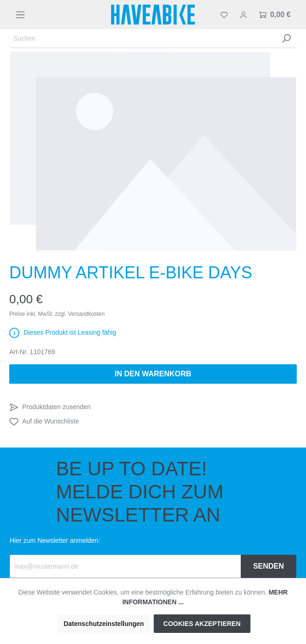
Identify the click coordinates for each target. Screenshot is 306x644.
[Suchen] (143, 39)
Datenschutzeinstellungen (103, 624)
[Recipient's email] (125, 566)
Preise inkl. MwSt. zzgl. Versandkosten (57, 314)
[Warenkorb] (275, 15)
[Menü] (20, 15)
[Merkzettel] (224, 15)
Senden (269, 566)
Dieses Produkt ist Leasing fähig (70, 332)
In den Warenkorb (153, 374)
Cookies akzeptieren (202, 624)
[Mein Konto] (244, 15)
